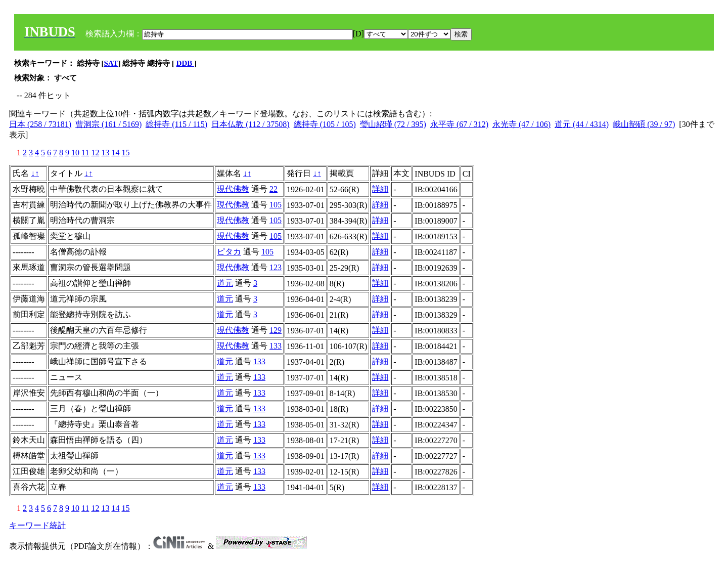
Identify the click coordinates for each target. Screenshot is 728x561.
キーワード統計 (37, 525)
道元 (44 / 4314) (582, 124)
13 (105, 153)
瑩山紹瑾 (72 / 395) (393, 124)
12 (95, 153)
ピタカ (229, 252)
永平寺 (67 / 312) (459, 124)
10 (75, 153)
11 (85, 153)
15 (125, 153)
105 (276, 205)
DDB (185, 63)
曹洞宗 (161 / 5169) (108, 124)
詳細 (380, 189)
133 (276, 346)
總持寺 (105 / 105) (325, 124)
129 (276, 330)
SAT (111, 63)
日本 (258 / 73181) (40, 124)
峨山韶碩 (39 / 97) (644, 124)
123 (276, 267)
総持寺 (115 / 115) (176, 124)
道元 (225, 283)
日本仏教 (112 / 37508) (251, 124)
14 (115, 153)
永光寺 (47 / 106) (521, 124)
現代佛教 (233, 189)
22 (274, 189)
